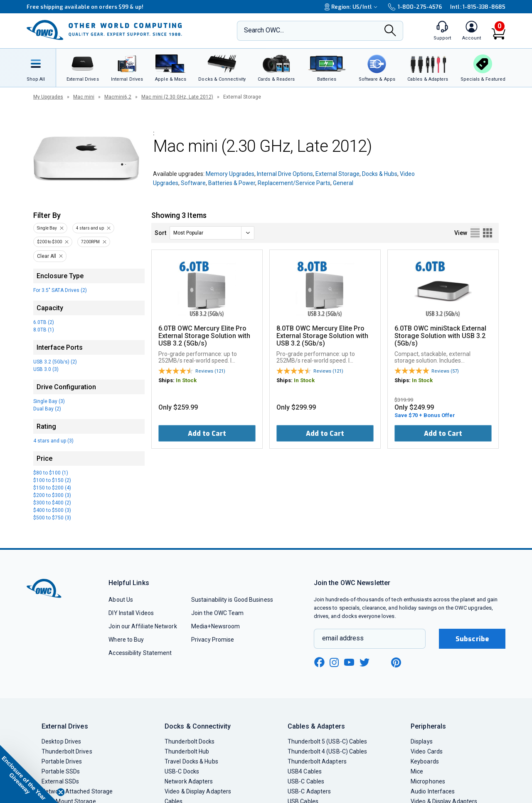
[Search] (390, 31)
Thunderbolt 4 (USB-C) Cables (328, 751)
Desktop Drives (61, 741)
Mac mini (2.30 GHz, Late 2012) (177, 97)
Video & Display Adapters (198, 791)
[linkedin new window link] (381, 662)
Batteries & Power (232, 183)
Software (193, 183)
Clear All (47, 256)
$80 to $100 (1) (51, 473)
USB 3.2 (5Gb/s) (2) (55, 362)
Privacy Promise (213, 640)
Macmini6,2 (118, 97)
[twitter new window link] (365, 661)
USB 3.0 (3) (46, 369)
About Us (121, 600)
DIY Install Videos (131, 613)
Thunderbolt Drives (67, 751)
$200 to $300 (49, 242)
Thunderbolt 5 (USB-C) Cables (328, 741)
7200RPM (90, 242)
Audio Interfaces (433, 791)
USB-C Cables (306, 781)
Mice (417, 771)
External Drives (65, 726)
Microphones (428, 781)
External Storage (337, 174)
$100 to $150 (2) (52, 480)
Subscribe (472, 639)
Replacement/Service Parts (294, 183)
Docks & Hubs (380, 174)
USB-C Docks (182, 771)
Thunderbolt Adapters (317, 761)
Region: (352, 7)
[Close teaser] (61, 792)
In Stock (186, 380)
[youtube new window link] (349, 662)
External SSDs (60, 781)
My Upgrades (48, 97)
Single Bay (47, 228)
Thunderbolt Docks (190, 741)
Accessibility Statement (140, 653)
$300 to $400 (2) (52, 503)
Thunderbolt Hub (187, 751)
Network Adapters (189, 781)
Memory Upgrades (230, 174)
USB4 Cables (305, 771)
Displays (422, 741)
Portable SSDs (61, 771)
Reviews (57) (445, 371)
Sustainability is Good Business (232, 600)
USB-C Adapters (309, 791)
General (343, 183)
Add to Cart (207, 434)
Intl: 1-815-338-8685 (478, 7)
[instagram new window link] (334, 662)
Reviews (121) (210, 371)
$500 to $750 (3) (52, 518)
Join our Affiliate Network (143, 626)
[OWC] (104, 31)
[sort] (212, 233)
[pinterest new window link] (396, 662)
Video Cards (427, 751)
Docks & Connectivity (198, 726)
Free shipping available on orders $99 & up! (85, 7)
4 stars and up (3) (53, 441)
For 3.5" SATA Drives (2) (60, 290)
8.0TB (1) (44, 330)
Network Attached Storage (77, 791)
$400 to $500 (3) (52, 510)
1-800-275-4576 (415, 7)
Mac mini (84, 97)
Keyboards (425, 761)
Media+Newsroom (216, 626)
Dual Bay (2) (47, 409)
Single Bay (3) (49, 401)
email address (343, 638)
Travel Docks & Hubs (191, 761)
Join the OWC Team (218, 613)
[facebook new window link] (319, 662)
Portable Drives (62, 761)
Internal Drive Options (285, 174)
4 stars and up (90, 228)
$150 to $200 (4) (52, 488)
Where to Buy (126, 640)
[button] (29, 774)
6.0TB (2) (44, 322)
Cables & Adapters (316, 726)
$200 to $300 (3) (52, 495)
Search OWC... (264, 30)
